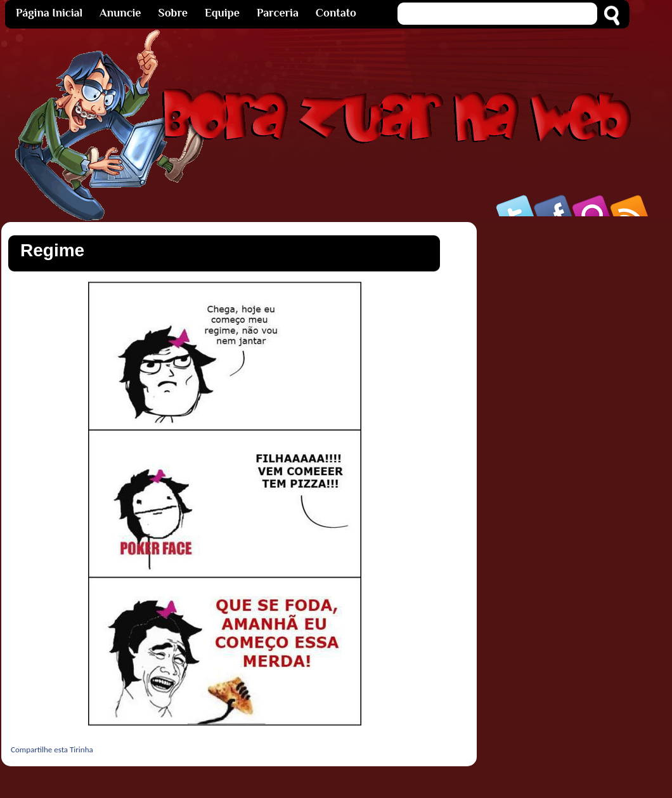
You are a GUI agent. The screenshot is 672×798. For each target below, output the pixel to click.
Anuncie (120, 13)
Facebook (554, 205)
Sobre (173, 13)
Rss (630, 205)
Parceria (278, 13)
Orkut (592, 205)
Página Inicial (49, 13)
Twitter (516, 205)
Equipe (222, 13)
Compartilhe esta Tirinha (52, 749)
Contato (336, 13)
